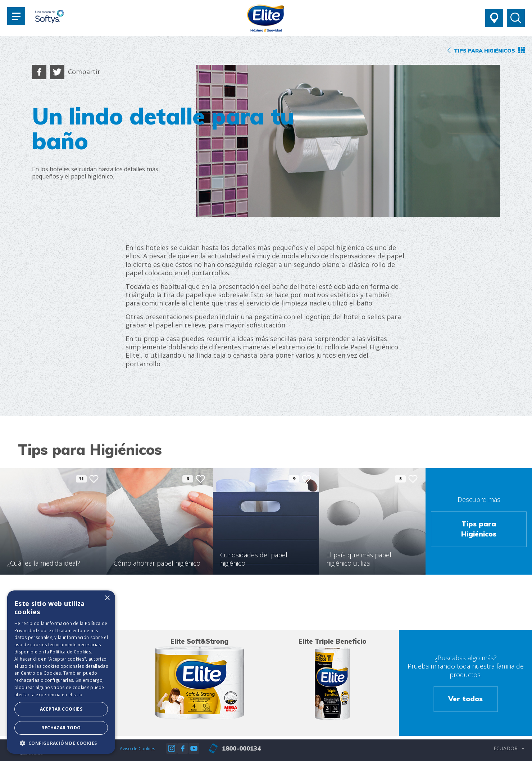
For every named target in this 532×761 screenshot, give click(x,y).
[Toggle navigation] (16, 16)
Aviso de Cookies (137, 749)
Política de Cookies (71, 652)
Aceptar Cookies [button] (61, 709)
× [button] (107, 598)
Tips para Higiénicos (479, 529)
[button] (61, 743)
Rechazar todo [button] (61, 728)
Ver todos (465, 699)
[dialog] (61, 672)
